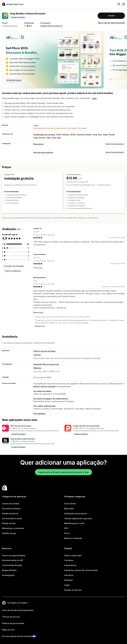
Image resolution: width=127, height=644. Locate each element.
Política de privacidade (44, 351)
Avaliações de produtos (76, 513)
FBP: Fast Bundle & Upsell (21, 426)
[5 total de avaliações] (29, 248)
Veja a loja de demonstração (111, 23)
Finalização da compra (44, 135)
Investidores (70, 565)
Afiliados (68, 580)
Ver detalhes (39, 414)
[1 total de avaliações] (29, 260)
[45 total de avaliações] (28, 244)
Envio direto (70, 504)
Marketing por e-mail (74, 523)
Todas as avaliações (13, 271)
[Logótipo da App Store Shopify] (13, 4)
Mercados (69, 509)
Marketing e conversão (13, 528)
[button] (32, 430)
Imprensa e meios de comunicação (81, 570)
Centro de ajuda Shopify (14, 555)
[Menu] (124, 4)
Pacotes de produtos (43, 152)
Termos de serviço (11, 617)
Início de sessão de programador (18, 610)
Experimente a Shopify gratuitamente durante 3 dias (63, 472)
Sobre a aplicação (73, 555)
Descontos (38, 144)
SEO (66, 528)
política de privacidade (44, 386)
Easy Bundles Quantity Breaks (23, 439)
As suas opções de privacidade (17, 636)
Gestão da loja (9, 533)
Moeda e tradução (73, 538)
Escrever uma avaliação (14, 266)
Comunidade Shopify (12, 565)
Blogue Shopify (9, 570)
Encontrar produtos (11, 509)
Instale (111, 16)
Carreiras (69, 560)
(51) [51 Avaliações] (30, 26)
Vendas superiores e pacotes (78, 518)
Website (37, 368)
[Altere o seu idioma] (18, 603)
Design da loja (9, 523)
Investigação (8, 575)
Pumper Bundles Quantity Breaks (86, 426)
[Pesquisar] (119, 4)
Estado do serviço (73, 590)
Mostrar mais (38, 312)
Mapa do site (8, 630)
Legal (67, 585)
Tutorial (37, 355)
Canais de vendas (11, 504)
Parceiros (69, 575)
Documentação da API (13, 560)
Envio (67, 533)
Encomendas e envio (12, 518)
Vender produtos (10, 513)
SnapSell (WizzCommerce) (51, 26)
